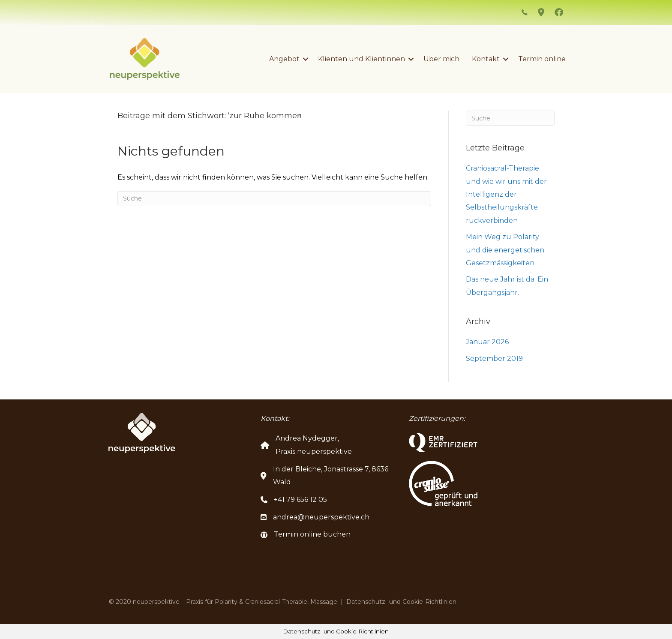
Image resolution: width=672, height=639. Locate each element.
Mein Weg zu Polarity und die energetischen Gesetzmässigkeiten (505, 250)
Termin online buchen (312, 534)
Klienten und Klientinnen (361, 59)
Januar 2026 (487, 342)
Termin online (542, 59)
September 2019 (494, 358)
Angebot (284, 59)
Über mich (441, 59)
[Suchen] (274, 199)
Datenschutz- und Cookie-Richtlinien (401, 602)
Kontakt (486, 59)
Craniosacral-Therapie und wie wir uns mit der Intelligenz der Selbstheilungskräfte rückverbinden (506, 194)
